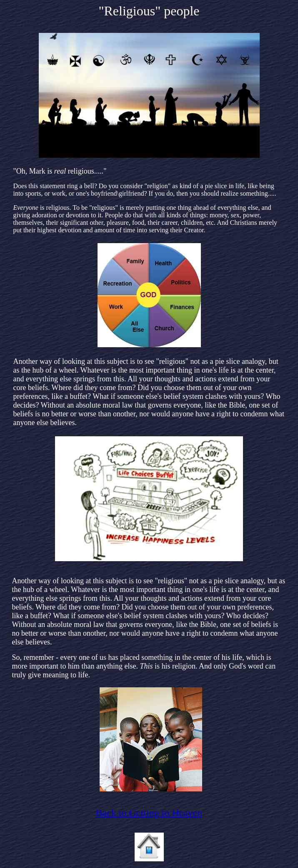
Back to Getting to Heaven (149, 813)
